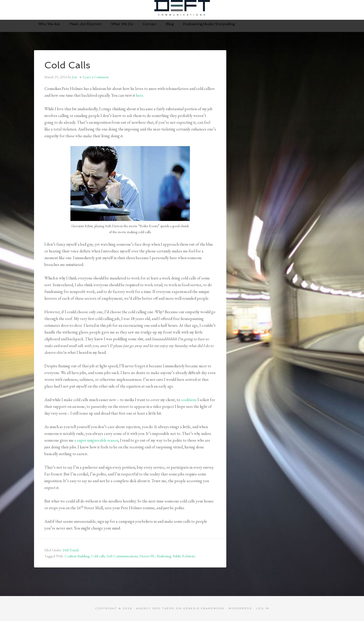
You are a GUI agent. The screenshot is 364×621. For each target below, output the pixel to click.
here (140, 95)
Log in (263, 608)
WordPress (240, 608)
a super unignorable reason (96, 440)
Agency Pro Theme (155, 608)
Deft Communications (182, 8)
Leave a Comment (96, 77)
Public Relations (184, 556)
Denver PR (147, 556)
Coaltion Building (77, 556)
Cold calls (98, 556)
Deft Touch (71, 550)
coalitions (189, 400)
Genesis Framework (204, 608)
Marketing (164, 556)
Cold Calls (67, 65)
